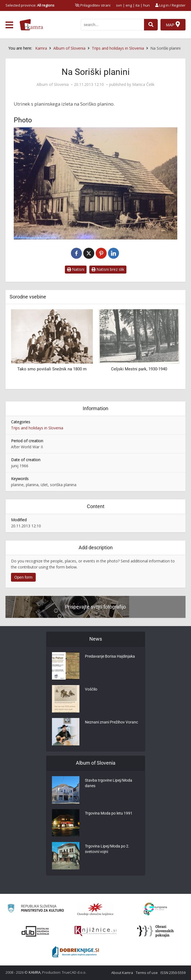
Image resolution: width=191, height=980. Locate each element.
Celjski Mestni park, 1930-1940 (139, 369)
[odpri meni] (9, 25)
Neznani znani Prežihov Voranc (111, 722)
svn (119, 5)
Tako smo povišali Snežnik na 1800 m (52, 369)
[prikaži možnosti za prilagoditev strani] (93, 5)
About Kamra (122, 973)
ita (138, 5)
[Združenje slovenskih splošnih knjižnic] (95, 931)
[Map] (173, 25)
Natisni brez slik (108, 269)
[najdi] (151, 25)
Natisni (76, 269)
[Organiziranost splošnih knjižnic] (95, 909)
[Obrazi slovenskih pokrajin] (155, 931)
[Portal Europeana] (155, 909)
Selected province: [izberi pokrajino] (30, 5)
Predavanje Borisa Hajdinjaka (110, 656)
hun (146, 5)
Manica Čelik (143, 85)
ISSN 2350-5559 (173, 973)
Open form (23, 577)
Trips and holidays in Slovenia (37, 428)
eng (129, 5)
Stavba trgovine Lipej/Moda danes (109, 783)
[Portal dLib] (35, 931)
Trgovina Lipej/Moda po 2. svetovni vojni (107, 849)
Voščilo (91, 689)
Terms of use (147, 973)
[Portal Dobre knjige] (76, 952)
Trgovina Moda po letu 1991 (109, 813)
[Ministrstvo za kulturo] (36, 909)
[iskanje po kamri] (112, 25)
